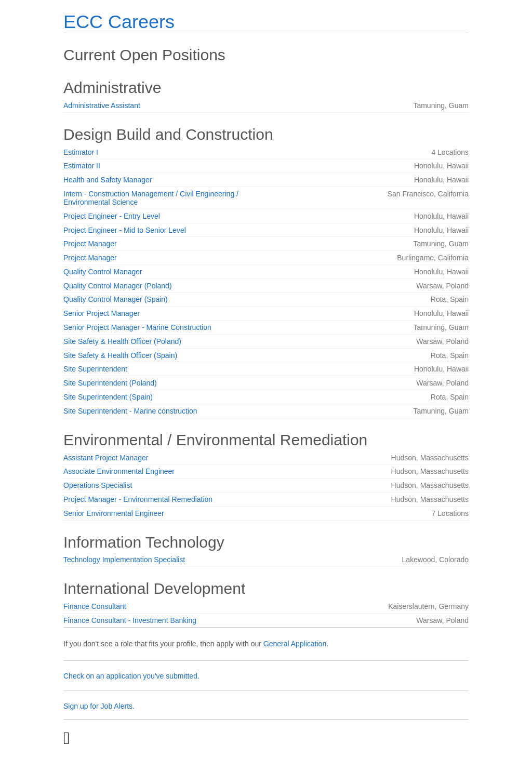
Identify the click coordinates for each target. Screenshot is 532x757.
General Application (295, 644)
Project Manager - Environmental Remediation (138, 499)
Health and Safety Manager (108, 180)
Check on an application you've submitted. (131, 676)
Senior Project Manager (102, 313)
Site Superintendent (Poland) (110, 383)
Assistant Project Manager (106, 458)
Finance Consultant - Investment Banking (130, 620)
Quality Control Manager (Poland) (118, 286)
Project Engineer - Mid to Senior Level (125, 230)
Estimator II (82, 166)
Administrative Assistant (102, 105)
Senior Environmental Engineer (114, 513)
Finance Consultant (95, 606)
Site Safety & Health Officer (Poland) (122, 341)
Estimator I (81, 152)
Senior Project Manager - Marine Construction (137, 327)
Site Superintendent (95, 369)
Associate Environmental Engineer (119, 471)
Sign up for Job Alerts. (99, 706)
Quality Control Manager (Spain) (116, 299)
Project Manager (90, 244)
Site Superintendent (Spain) (108, 397)
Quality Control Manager (103, 272)
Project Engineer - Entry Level (112, 216)
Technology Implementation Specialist (124, 560)
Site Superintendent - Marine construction (130, 411)
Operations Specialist (98, 485)
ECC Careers (119, 22)
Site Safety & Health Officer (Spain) (120, 355)
